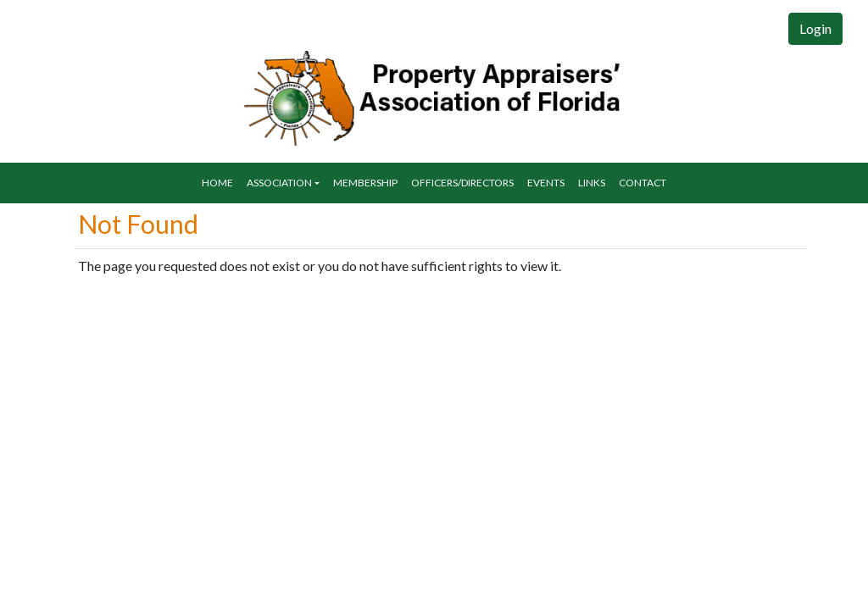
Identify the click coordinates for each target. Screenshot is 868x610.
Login (815, 28)
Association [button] (279, 183)
